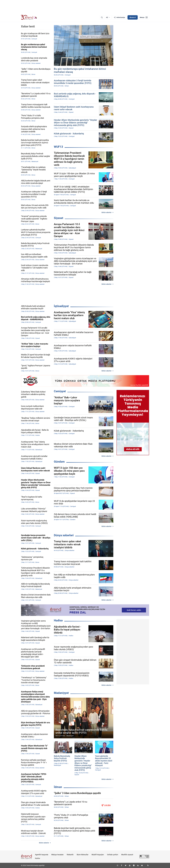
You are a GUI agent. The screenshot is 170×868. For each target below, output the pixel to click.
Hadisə (58, 620)
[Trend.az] (29, 17)
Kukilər (38, 858)
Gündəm (59, 462)
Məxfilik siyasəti (127, 855)
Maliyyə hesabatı (57, 855)
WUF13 (58, 147)
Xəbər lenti (28, 26)
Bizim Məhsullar (83, 855)
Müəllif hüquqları (98, 855)
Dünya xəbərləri (64, 535)
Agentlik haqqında (42, 855)
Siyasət (59, 218)
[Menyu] (144, 17)
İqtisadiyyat (61, 306)
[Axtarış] (102, 17)
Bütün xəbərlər (107, 212)
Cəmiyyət (60, 391)
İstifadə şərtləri (113, 855)
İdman (58, 787)
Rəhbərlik (70, 855)
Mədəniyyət (61, 693)
